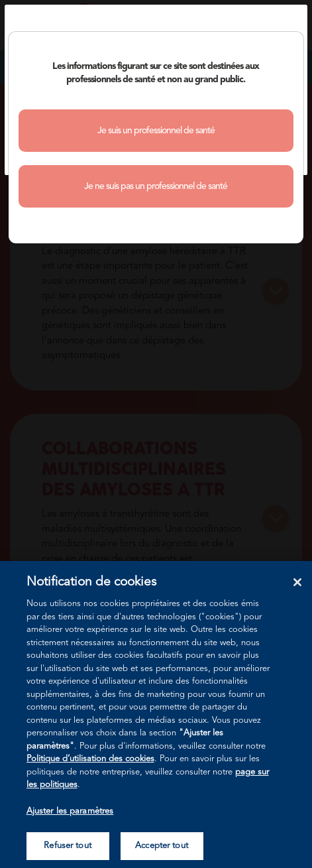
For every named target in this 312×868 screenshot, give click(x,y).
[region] (156, 714)
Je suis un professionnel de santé (156, 131)
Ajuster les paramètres (70, 811)
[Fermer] (297, 582)
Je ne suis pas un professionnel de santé (156, 186)
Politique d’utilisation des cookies (90, 759)
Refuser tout (68, 846)
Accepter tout (162, 846)
